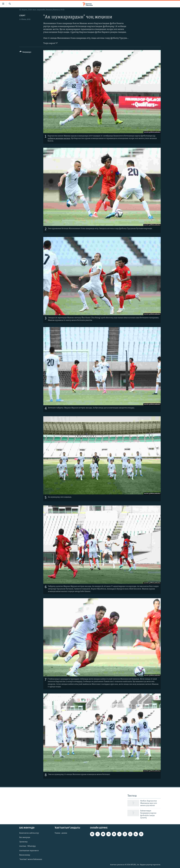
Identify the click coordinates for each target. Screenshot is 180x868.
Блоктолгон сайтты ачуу (29, 833)
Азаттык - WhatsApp (27, 846)
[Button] (25, 52)
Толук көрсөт (50, 43)
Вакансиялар (25, 855)
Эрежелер (23, 842)
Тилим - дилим (61, 833)
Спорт (22, 16)
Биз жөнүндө (25, 838)
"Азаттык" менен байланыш (31, 859)
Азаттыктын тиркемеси (29, 851)
